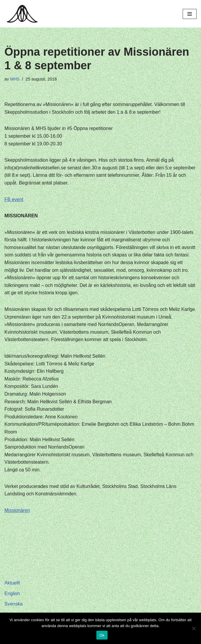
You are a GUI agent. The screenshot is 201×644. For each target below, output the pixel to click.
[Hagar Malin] (24, 14)
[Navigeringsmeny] (190, 14)
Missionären (17, 510)
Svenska (13, 604)
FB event (14, 199)
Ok (102, 635)
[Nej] (194, 628)
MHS (15, 79)
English (12, 594)
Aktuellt (12, 583)
